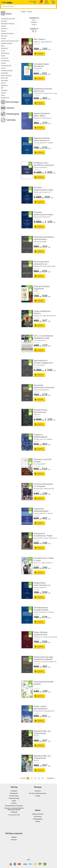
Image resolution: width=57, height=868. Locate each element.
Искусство (4, 36)
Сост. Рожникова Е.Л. (40, 340)
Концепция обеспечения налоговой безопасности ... (44, 387)
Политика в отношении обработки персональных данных (14, 809)
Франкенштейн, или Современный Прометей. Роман (42, 758)
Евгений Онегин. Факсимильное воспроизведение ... (42, 412)
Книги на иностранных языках (10, 41)
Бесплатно (4, 21)
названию (34, 22)
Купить (41, 53)
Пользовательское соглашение (14, 806)
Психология (4, 58)
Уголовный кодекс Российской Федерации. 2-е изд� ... (43, 67)
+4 (38, 44)
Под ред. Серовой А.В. (40, 587)
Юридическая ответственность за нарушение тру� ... (42, 585)
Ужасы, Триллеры (6, 75)
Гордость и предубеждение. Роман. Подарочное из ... (43, 438)
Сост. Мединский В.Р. (40, 464)
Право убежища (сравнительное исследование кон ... (42, 634)
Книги (9, 14)
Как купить (38, 791)
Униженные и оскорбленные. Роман (43, 535)
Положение (14, 812)
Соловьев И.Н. (38, 69)
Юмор (3, 95)
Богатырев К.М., (47, 93)
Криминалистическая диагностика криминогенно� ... (43, 91)
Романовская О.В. (49, 711)
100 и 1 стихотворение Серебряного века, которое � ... (43, 338)
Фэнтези (3, 83)
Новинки (10, 108)
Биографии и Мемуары (8, 24)
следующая (50, 778)
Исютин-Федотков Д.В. (40, 242)
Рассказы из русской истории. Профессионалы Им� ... (43, 463)
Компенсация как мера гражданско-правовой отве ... (43, 659)
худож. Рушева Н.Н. (47, 563)
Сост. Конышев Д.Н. (39, 365)
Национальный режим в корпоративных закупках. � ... (44, 239)
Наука (3, 46)
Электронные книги (38, 814)
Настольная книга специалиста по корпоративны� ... (42, 264)
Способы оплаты (14, 796)
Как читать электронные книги (38, 793)
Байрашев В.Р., (38, 266)
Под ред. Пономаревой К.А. (42, 390)
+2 (36, 44)
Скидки (3, 68)
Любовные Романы (7, 43)
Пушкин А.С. (37, 415)
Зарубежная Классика (7, 33)
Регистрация (33, 1)
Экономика (4, 90)
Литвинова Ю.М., (39, 489)
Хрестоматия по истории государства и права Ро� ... (43, 363)
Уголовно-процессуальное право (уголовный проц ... (43, 190)
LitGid (28, 860)
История (3, 38)
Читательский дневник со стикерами (43, 485)
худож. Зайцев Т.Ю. (47, 42)
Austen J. (36, 291)
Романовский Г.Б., (39, 711)
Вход (35, 3)
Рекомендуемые (38, 819)
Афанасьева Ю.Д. (49, 489)
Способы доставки (14, 798)
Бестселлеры (13, 102)
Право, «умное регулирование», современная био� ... (43, 709)
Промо (14, 801)
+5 (39, 44)
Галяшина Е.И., (38, 93)
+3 (37, 44)
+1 (34, 44)
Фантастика (4, 78)
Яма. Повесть (40, 39)
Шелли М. (37, 736)
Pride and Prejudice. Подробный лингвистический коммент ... (42, 290)
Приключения (5, 53)
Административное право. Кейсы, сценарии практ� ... (42, 116)
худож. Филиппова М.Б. (49, 316)
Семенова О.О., (38, 637)
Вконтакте (14, 840)
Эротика (3, 93)
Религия (3, 63)
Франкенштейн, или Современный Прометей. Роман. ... (42, 733)
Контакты (14, 803)
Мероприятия (14, 793)
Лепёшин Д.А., (38, 662)
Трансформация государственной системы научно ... (42, 610)
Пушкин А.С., (37, 563)
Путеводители (5, 61)
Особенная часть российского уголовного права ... (44, 165)
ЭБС (2, 88)
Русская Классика (6, 66)
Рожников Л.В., (38, 316)
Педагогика (4, 48)
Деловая (3, 26)
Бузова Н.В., (46, 662)
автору (34, 24)
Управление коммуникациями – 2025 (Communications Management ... (43, 512)
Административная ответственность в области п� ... (42, 140)
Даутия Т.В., (53, 662)
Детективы (4, 28)
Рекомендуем (13, 114)
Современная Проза (7, 70)
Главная (23, 12)
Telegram (14, 837)
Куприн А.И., (37, 42)
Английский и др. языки (8, 19)
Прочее (3, 56)
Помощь (38, 796)
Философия (4, 80)
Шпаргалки (4, 85)
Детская (3, 31)
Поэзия (3, 51)
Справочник (5, 73)
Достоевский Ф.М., (39, 538)
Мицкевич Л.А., (38, 118)
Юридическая (5, 98)
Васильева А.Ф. (47, 118)
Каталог (30, 12)
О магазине (14, 791)
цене (34, 20)
